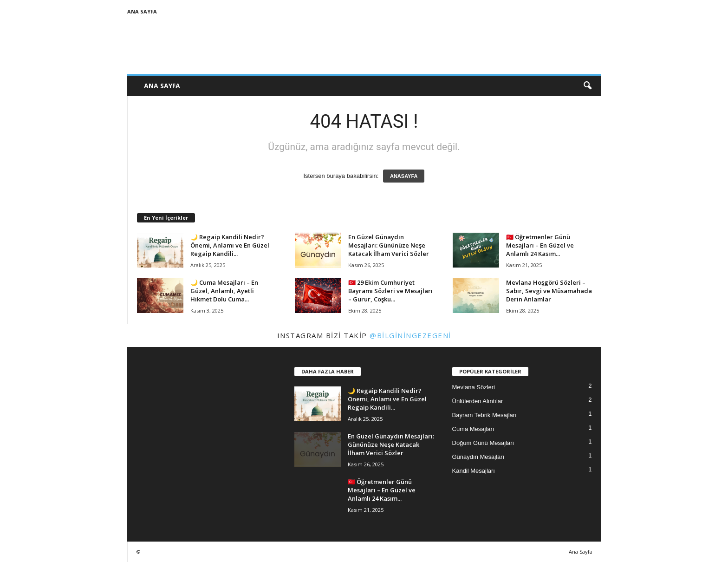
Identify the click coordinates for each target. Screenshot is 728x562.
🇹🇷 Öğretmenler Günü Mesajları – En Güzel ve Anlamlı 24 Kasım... (540, 245)
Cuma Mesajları (473, 429)
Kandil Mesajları (474, 471)
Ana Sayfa (142, 11)
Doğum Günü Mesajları (483, 443)
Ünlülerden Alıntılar (478, 401)
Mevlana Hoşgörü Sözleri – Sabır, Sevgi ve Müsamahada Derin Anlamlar (549, 291)
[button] (587, 86)
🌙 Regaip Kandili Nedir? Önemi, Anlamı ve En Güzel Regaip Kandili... (230, 245)
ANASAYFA (404, 176)
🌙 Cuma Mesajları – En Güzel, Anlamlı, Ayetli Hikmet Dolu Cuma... (224, 291)
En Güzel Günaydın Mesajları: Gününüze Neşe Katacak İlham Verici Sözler (389, 245)
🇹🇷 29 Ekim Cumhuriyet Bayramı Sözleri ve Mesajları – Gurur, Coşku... (390, 291)
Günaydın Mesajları (478, 457)
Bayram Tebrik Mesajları (484, 415)
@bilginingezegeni (410, 335)
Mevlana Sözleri (474, 387)
